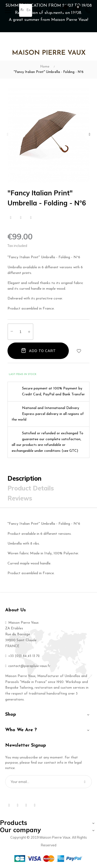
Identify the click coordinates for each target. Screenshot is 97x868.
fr (22, 10)
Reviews (20, 498)
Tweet (21, 218)
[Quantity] (20, 332)
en (28, 10)
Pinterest (31, 218)
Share (11, 218)
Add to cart (38, 350)
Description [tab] (24, 478)
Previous (8, 135)
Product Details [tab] (31, 488)
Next (89, 135)
